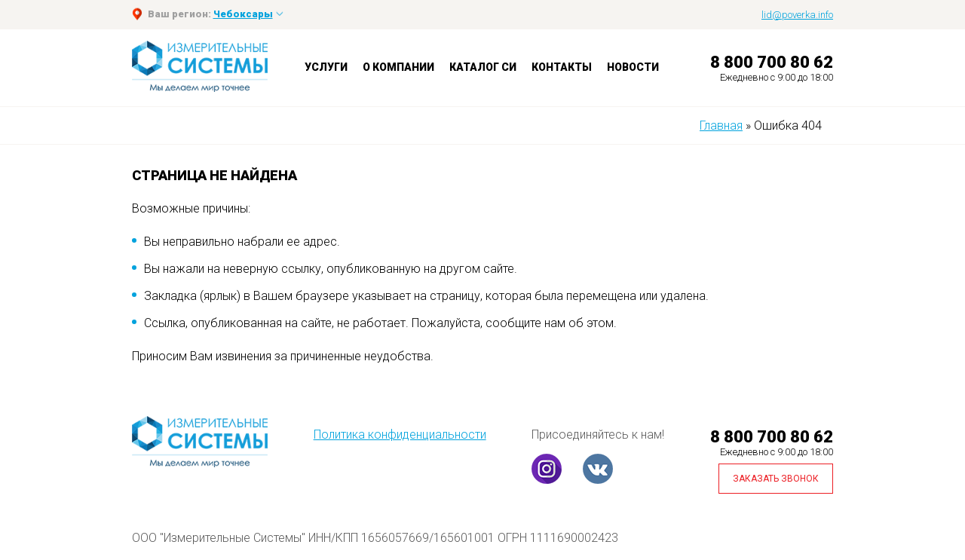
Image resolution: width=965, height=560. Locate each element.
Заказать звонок (776, 479)
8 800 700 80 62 (772, 62)
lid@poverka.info (797, 15)
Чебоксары (243, 14)
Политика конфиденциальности (400, 435)
